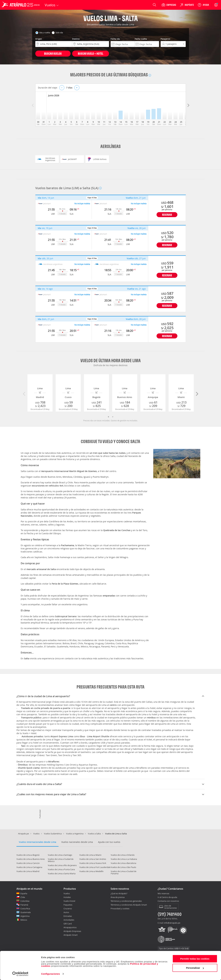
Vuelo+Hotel (69, 901)
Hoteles (67, 897)
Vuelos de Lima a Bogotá (28, 855)
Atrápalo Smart (71, 935)
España (24, 893)
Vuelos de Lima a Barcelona (123, 863)
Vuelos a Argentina (75, 834)
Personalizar (195, 968)
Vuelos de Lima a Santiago (60, 855)
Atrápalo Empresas (72, 931)
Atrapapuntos (70, 927)
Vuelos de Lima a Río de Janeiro (62, 865)
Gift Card (68, 924)
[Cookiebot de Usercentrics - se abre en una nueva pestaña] (20, 974)
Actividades (69, 920)
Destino (76, 39)
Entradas (68, 916)
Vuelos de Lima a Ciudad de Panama (124, 872)
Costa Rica (25, 909)
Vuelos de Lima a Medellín (91, 871)
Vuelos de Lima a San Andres (93, 859)
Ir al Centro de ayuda (167, 897)
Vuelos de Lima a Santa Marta (62, 873)
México (24, 920)
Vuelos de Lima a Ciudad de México (61, 860)
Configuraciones (51, 974)
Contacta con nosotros (168, 901)
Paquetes (68, 905)
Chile (23, 897)
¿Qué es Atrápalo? (119, 893)
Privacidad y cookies (120, 909)
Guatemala (25, 912)
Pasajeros (165, 39)
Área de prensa (118, 897)
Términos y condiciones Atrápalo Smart (129, 905)
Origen (39, 39)
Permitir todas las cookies (195, 959)
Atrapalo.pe (23, 834)
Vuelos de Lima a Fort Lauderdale (95, 867)
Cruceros (68, 909)
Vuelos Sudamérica (53, 834)
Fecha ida (115, 39)
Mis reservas (163, 894)
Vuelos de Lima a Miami (90, 855)
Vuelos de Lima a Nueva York (93, 863)
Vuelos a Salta (94, 834)
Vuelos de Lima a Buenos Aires (31, 859)
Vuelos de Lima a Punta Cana (61, 869)
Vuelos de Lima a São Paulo (123, 867)
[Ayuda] (203, 5)
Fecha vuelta (141, 39)
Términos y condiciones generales (126, 901)
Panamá (24, 905)
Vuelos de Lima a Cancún (28, 863)
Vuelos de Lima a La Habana (124, 859)
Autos (66, 912)
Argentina (25, 916)
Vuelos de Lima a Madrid (28, 871)
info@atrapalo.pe (172, 923)
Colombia (25, 901)
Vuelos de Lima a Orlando (123, 855)
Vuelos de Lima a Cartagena (29, 867)
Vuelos (36, 834)
